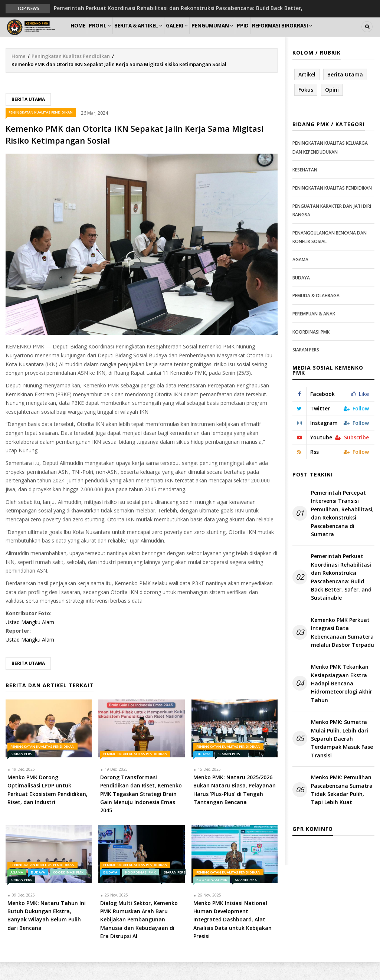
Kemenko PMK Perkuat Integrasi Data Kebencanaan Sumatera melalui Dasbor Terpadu (343, 650)
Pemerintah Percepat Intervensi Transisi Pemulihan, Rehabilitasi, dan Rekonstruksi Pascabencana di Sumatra (342, 532)
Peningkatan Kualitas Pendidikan (71, 74)
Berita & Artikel (154, 36)
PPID (274, 36)
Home (81, 36)
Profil (110, 36)
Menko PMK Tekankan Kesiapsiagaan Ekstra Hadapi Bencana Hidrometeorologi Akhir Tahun (342, 702)
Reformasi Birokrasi (319, 36)
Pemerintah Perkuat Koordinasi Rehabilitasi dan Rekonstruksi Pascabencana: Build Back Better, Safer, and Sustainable (341, 595)
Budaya (203, 772)
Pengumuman (238, 36)
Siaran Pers (21, 772)
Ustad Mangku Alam (30, 640)
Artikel (307, 92)
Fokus (306, 108)
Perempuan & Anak (314, 332)
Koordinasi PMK (68, 890)
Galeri (198, 36)
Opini (332, 108)
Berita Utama (28, 117)
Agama (17, 890)
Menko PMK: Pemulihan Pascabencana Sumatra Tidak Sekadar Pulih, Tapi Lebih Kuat (342, 808)
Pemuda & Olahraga (316, 314)
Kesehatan (305, 188)
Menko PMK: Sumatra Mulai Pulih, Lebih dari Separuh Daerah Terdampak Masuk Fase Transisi (342, 757)
